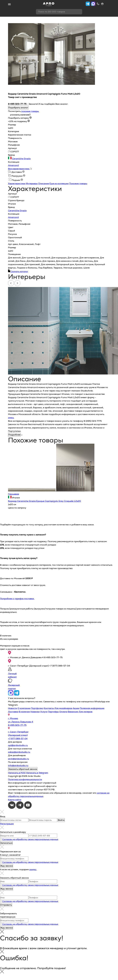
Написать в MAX (17, 773)
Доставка (13, 712)
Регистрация (7, 824)
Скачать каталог (18, 271)
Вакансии (73, 712)
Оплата (63, 712)
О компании (24, 708)
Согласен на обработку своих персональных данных (30, 839)
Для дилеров (86, 712)
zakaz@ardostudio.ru (19, 752)
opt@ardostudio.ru (18, 745)
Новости (13, 708)
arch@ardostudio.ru (19, 759)
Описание (44, 183)
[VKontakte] (12, 808)
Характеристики (17, 183)
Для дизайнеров (63, 708)
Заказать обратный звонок (23, 769)
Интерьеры (32, 183)
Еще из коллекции (59, 183)
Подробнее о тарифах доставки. (17, 599)
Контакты (49, 708)
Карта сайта (15, 800)
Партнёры (53, 712)
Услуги (44, 712)
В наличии (24, 712)
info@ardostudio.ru (18, 765)
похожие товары (30, 111)
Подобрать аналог (18, 108)
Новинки (35, 712)
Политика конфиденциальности (25, 779)
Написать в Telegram (37, 773)
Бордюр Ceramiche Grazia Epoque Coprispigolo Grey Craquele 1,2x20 (44, 501)
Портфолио (37, 708)
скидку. (33, 869)
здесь (11, 418)
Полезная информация (92, 708)
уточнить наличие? (20, 115)
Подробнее (14, 435)
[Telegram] (20, 808)
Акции (76, 708)
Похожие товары (78, 183)
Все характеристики (20, 169)
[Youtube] (28, 808)
